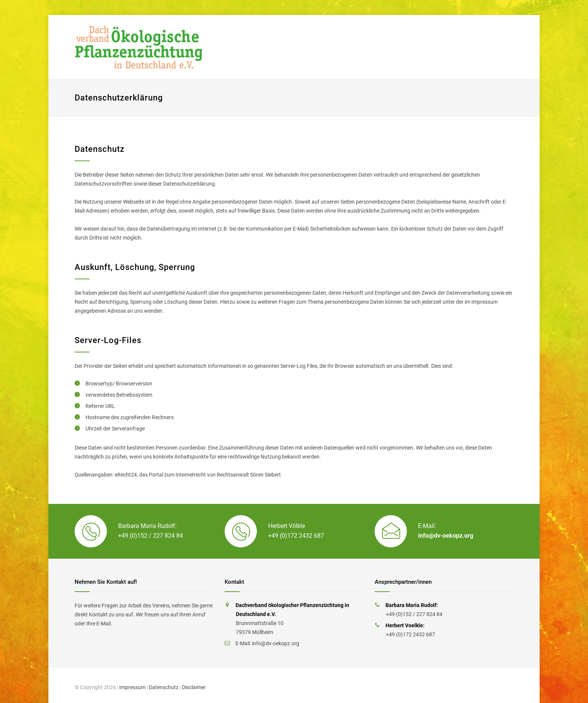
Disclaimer (194, 687)
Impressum (132, 687)
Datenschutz (164, 687)
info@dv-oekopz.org (446, 536)
